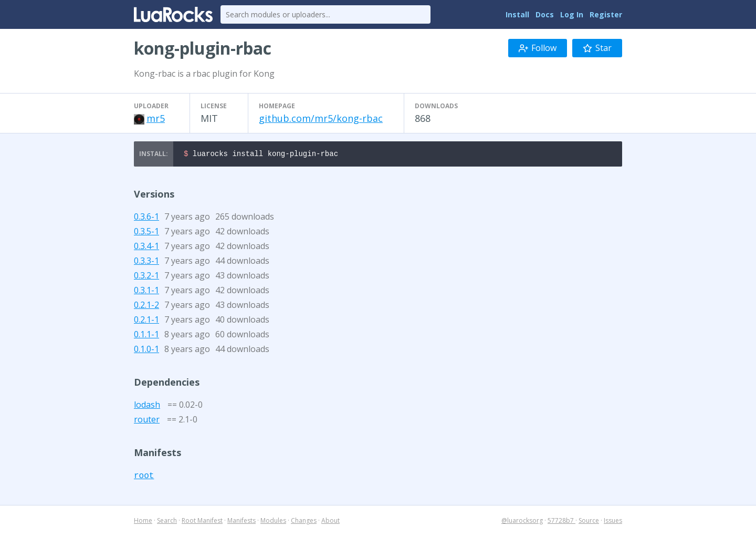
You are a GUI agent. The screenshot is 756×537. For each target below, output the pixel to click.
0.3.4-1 (146, 247)
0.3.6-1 (146, 218)
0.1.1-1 (146, 336)
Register (606, 14)
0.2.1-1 (146, 321)
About (330, 522)
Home (143, 522)
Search (167, 522)
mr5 (156, 118)
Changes (304, 522)
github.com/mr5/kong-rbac (321, 118)
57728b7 (561, 522)
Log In (572, 14)
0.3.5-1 (146, 233)
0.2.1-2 (146, 306)
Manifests (241, 522)
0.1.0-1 (146, 350)
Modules (273, 522)
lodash (147, 406)
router (147, 421)
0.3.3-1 (146, 262)
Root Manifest (202, 522)
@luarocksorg (522, 522)
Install (517, 14)
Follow (538, 48)
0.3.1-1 (146, 292)
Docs (545, 14)
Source (589, 522)
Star (597, 48)
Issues (613, 522)
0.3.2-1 (146, 277)
